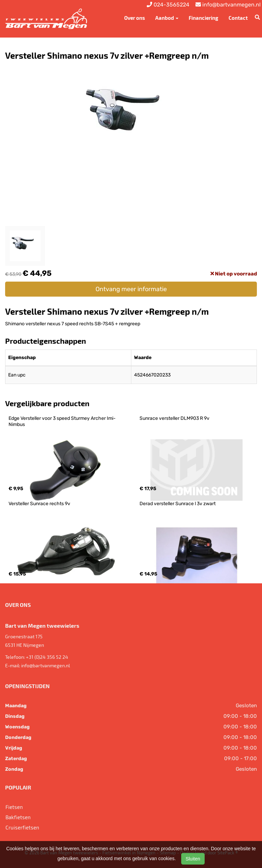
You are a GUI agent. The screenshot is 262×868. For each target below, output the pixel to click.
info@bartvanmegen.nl (46, 665)
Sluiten (193, 859)
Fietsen (14, 807)
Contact (238, 18)
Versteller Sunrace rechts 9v (39, 504)
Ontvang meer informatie (131, 289)
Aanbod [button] (167, 18)
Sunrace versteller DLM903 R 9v (174, 418)
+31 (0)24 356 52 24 (47, 657)
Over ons (135, 18)
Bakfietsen (18, 817)
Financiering (203, 18)
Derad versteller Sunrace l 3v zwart (178, 504)
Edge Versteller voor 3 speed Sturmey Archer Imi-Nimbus (62, 421)
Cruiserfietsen (22, 827)
